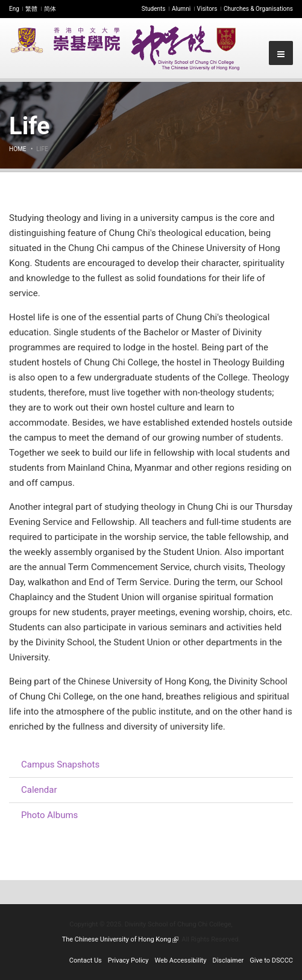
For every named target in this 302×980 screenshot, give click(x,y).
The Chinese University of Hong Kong (120, 939)
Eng (14, 9)
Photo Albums (49, 815)
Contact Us (86, 960)
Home (17, 149)
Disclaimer (228, 960)
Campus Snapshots (60, 764)
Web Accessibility (181, 960)
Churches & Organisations (258, 9)
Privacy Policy (128, 960)
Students (154, 9)
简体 (50, 9)
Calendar (39, 790)
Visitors (207, 9)
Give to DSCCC (271, 960)
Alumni (181, 9)
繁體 (31, 9)
